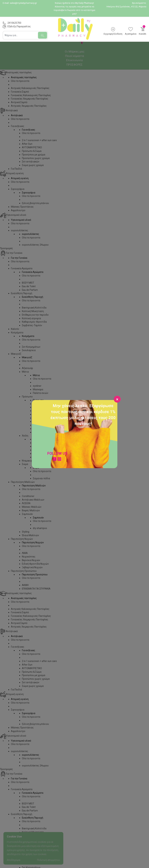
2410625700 (14, 23)
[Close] (117, 399)
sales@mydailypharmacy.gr (23, 3)
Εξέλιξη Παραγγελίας (19, 26)
